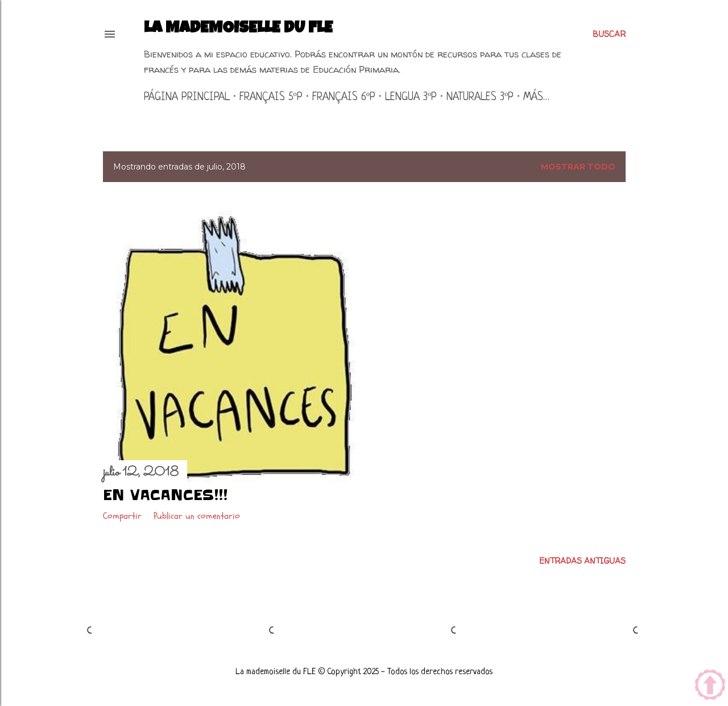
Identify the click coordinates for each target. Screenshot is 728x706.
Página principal (187, 98)
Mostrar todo (578, 167)
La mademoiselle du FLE (238, 29)
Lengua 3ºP (411, 98)
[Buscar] (609, 34)
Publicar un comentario (197, 516)
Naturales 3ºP (480, 98)
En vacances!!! (165, 495)
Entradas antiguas (582, 561)
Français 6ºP (344, 98)
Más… (536, 98)
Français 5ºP (271, 98)
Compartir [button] (122, 516)
